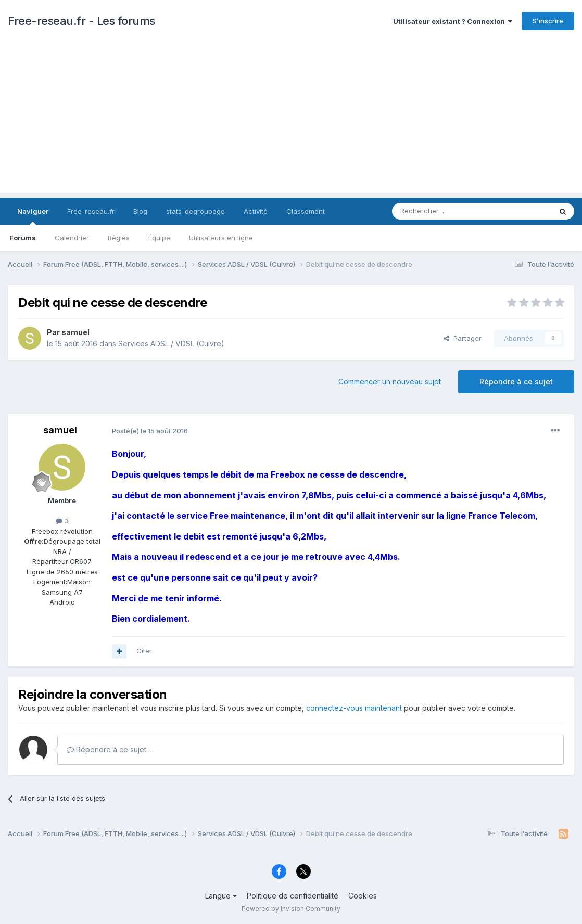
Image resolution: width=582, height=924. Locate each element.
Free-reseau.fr (91, 211)
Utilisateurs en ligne (221, 238)
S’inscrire (548, 21)
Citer (144, 651)
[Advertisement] (291, 120)
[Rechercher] (449, 211)
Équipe (159, 238)
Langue (221, 896)
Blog (140, 211)
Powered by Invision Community (291, 909)
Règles (119, 238)
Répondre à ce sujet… (109, 749)
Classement (306, 211)
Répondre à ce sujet (516, 382)
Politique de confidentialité (293, 896)
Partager (463, 338)
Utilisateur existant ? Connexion (453, 21)
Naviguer (33, 216)
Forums (23, 238)
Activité (256, 211)
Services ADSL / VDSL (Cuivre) (171, 344)
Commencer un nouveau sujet (390, 382)
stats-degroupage (195, 211)
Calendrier (72, 238)
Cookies (363, 896)
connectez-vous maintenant (354, 708)
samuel (75, 332)
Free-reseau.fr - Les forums (81, 21)
